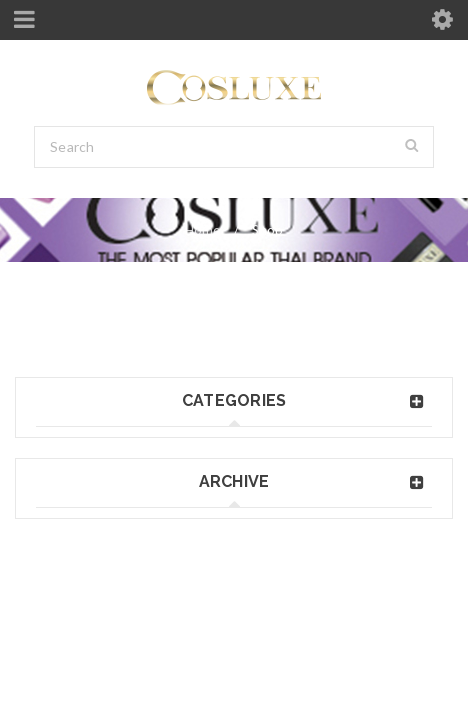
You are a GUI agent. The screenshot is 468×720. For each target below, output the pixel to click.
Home (203, 230)
